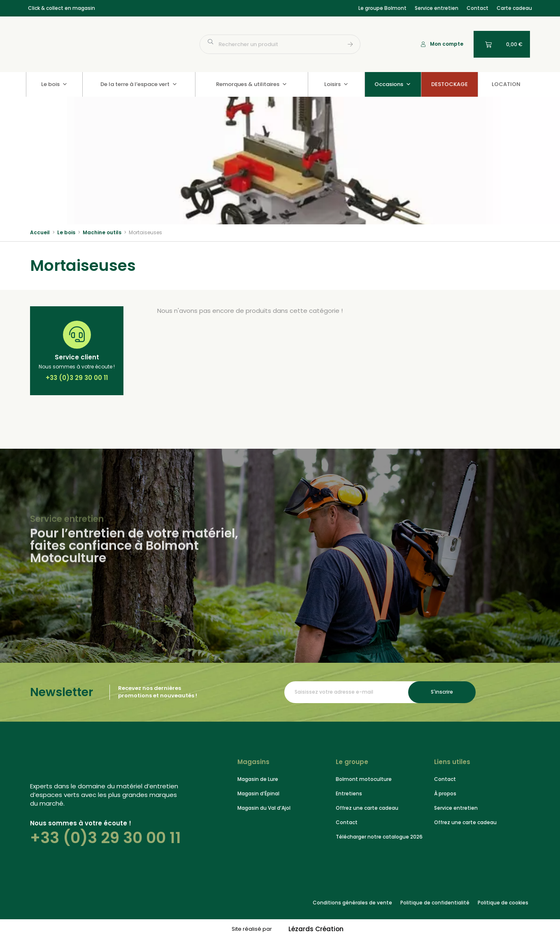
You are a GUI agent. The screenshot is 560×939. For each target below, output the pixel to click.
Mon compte (447, 44)
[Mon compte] (423, 44)
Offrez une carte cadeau (367, 808)
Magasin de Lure (258, 779)
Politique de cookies (503, 903)
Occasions (393, 84)
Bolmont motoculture (364, 779)
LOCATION (506, 84)
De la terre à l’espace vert (139, 84)
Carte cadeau (514, 8)
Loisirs (336, 84)
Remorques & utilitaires (252, 84)
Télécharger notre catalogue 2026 (379, 837)
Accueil (40, 232)
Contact (478, 8)
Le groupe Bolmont (382, 8)
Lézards (316, 929)
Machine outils (102, 232)
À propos (445, 793)
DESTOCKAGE (450, 84)
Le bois (54, 84)
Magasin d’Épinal (258, 793)
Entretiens (349, 793)
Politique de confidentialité (435, 903)
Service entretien (437, 8)
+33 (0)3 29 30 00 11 (106, 838)
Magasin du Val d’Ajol (264, 808)
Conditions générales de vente (352, 903)
